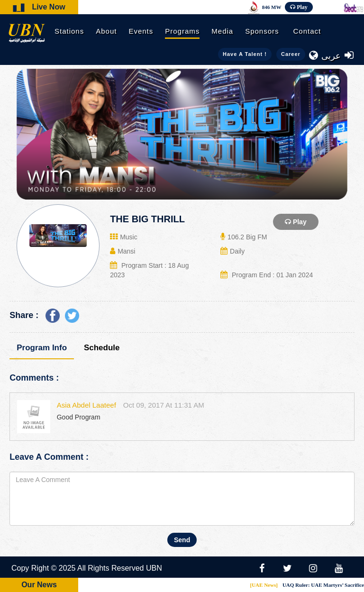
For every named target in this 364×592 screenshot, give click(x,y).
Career (291, 54)
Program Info (42, 348)
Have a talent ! (245, 54)
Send (182, 540)
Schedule (102, 348)
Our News (39, 585)
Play (302, 7)
